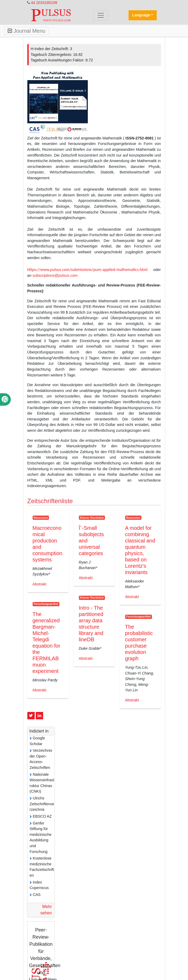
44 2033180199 (42, 3)
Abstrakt (40, 584)
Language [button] (141, 15)
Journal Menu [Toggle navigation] (27, 31)
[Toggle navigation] (101, 15)
